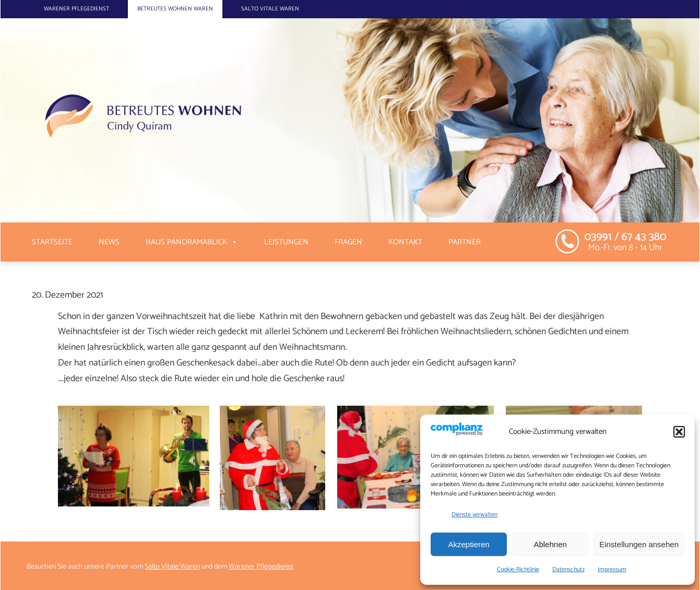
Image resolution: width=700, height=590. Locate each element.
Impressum (612, 569)
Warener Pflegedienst (76, 9)
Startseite (52, 242)
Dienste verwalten (474, 515)
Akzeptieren (468, 544)
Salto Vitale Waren (270, 9)
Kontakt (405, 242)
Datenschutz (568, 569)
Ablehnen (550, 544)
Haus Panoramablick (186, 242)
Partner (465, 242)
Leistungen (286, 242)
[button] (679, 432)
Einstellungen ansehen (639, 544)
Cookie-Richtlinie (518, 569)
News (109, 242)
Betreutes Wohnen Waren (175, 9)
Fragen (348, 242)
